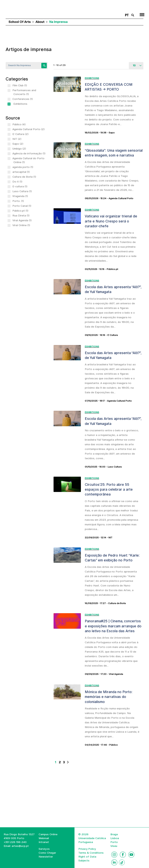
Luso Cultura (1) (23, 191)
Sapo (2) (18, 144)
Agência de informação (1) (29, 153)
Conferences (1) (23, 99)
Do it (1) (18, 182)
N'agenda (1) (21, 196)
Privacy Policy (87, 849)
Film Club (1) (20, 85)
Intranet (44, 842)
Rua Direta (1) (21, 215)
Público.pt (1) (21, 211)
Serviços (44, 849)
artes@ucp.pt (20, 846)
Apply (44, 66)
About (40, 22)
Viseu (114, 846)
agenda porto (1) (23, 167)
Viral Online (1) (22, 225)
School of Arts (20, 22)
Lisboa (115, 838)
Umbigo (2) (20, 149)
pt (127, 15)
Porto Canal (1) (22, 206)
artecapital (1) (22, 172)
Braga (114, 834)
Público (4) (19, 124)
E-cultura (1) (20, 186)
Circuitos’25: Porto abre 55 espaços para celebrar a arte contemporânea (109, 489)
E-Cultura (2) (21, 134)
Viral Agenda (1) (23, 220)
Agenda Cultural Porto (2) (29, 129)
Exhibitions (92, 78)
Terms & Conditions (91, 853)
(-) (14, 104)
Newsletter (46, 857)
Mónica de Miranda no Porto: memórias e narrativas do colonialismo (109, 697)
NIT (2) (17, 139)
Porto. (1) (19, 201)
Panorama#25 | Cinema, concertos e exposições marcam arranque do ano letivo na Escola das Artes (113, 626)
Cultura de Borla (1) (25, 177)
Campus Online (48, 834)
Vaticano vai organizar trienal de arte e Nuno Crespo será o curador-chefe (111, 221)
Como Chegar (47, 853)
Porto (114, 842)
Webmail (44, 838)
